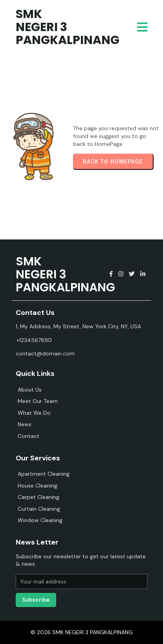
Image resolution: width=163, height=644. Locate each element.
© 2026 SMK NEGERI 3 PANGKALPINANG (82, 632)
